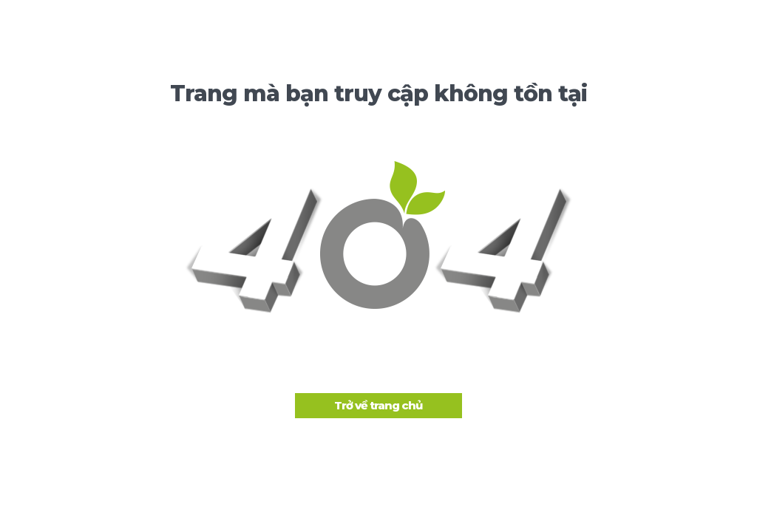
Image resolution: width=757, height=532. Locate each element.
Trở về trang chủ (378, 405)
